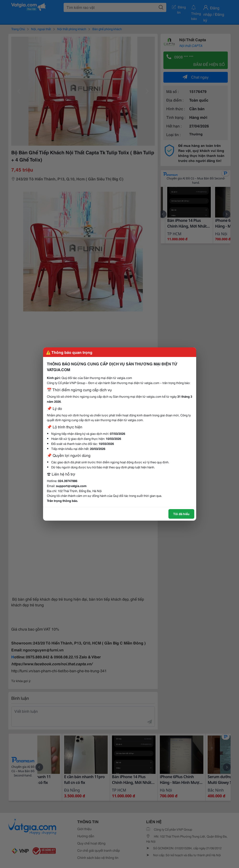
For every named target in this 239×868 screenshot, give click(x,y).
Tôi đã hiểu (181, 514)
